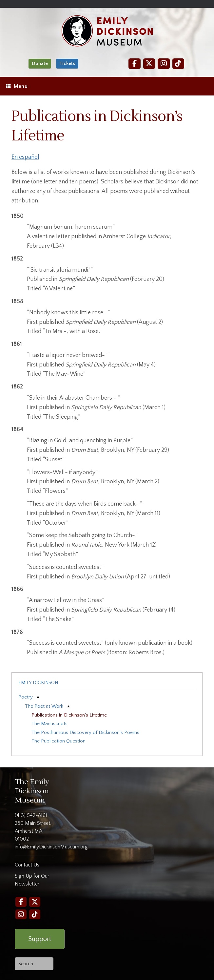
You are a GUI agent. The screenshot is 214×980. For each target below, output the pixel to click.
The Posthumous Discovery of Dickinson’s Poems (85, 732)
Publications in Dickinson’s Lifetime (69, 715)
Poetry (26, 697)
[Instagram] (164, 63)
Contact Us (27, 865)
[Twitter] (149, 63)
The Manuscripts (49, 724)
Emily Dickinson (38, 683)
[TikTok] (178, 63)
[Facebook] (134, 63)
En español (25, 157)
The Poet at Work (44, 706)
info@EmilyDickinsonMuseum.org (51, 847)
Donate (40, 63)
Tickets (67, 63)
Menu (17, 86)
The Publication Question (58, 741)
